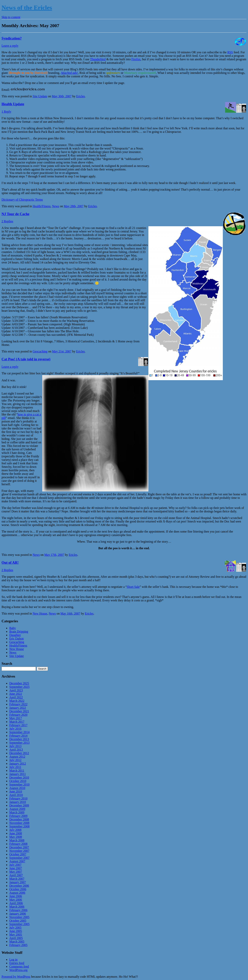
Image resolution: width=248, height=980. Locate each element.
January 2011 (18, 774)
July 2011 (15, 767)
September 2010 (19, 784)
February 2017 (18, 725)
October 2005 (18, 921)
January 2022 (18, 708)
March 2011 (17, 771)
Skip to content (11, 17)
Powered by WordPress (16, 977)
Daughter (15, 635)
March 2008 (17, 840)
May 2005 (16, 935)
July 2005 (15, 928)
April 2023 (16, 690)
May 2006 (16, 900)
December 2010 (19, 778)
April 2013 (16, 750)
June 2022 (16, 694)
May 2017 (16, 718)
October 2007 (18, 854)
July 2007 (15, 865)
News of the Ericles (27, 8)
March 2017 (17, 722)
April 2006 (16, 903)
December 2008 (19, 819)
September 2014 (19, 732)
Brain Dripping (19, 632)
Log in (13, 960)
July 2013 (15, 746)
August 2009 (17, 809)
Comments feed (19, 967)
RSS (230, 52)
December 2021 (19, 711)
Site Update (40, 96)
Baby (13, 628)
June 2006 (16, 896)
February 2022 (18, 704)
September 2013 (19, 743)
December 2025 (19, 683)
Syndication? (12, 38)
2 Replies (7, 221)
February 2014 (18, 736)
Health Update (13, 104)
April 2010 (16, 795)
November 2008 (19, 823)
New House (40, 613)
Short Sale (133, 587)
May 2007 (16, 872)
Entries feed (17, 963)
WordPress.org (18, 970)
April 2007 (16, 875)
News (56, 206)
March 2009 (17, 812)
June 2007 (16, 868)
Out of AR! (10, 563)
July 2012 (15, 760)
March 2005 (17, 942)
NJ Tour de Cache (15, 214)
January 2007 (18, 882)
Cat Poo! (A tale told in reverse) (26, 359)
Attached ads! (69, 73)
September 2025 (19, 687)
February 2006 (18, 910)
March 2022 (17, 701)
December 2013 (19, 739)
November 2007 (19, 851)
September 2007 (19, 858)
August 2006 (17, 893)
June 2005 (16, 931)
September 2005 (19, 924)
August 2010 (17, 788)
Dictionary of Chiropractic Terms (22, 200)
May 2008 (16, 837)
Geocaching (40, 351)
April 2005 (16, 938)
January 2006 (18, 914)
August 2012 (17, 757)
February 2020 (18, 715)
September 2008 (19, 826)
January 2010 (18, 802)
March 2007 (17, 879)
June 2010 (16, 791)
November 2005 (19, 917)
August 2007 (17, 861)
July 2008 (15, 830)
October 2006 (18, 889)
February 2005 (18, 945)
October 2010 (18, 781)
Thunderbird (98, 59)
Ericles (80, 96)
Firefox (136, 59)
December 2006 (19, 886)
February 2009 (18, 816)
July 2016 (15, 729)
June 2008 (16, 833)
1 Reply (6, 112)
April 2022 (16, 697)
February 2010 (18, 798)
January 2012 (18, 764)
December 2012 (19, 753)
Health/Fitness (41, 206)
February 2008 (18, 844)
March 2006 (17, 907)
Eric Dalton (16, 639)
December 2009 (19, 805)
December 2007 (19, 847)
